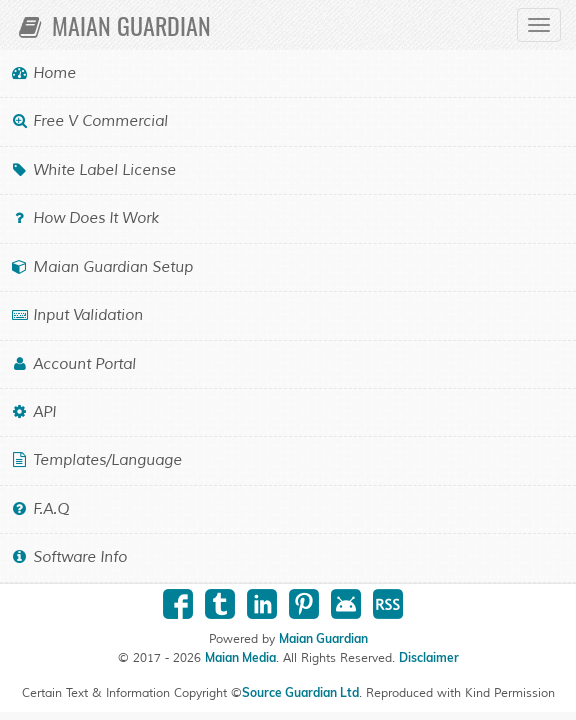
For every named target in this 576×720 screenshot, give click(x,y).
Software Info (68, 557)
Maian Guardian (113, 25)
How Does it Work (84, 218)
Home (43, 73)
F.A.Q (39, 509)
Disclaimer (429, 657)
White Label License (93, 170)
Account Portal (73, 364)
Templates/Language (96, 460)
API (33, 412)
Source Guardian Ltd (300, 692)
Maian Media (240, 657)
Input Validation (76, 315)
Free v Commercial (89, 121)
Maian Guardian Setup (101, 267)
